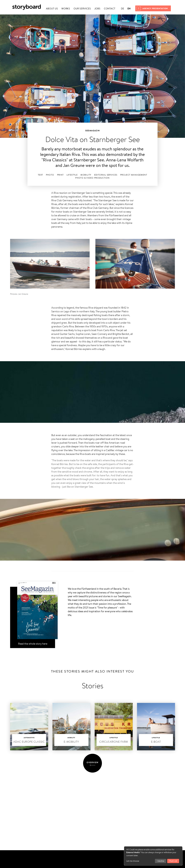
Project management (134, 175)
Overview (92, 762)
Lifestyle (72, 175)
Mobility (86, 175)
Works (66, 9)
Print (60, 175)
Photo (50, 175)
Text (40, 175)
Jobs (97, 9)
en (129, 9)
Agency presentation (155, 8)
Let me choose (133, 861)
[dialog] (153, 856)
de (122, 9)
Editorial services (106, 175)
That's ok (173, 861)
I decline (161, 861)
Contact (110, 9)
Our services (82, 9)
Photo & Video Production (92, 178)
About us (52, 9)
